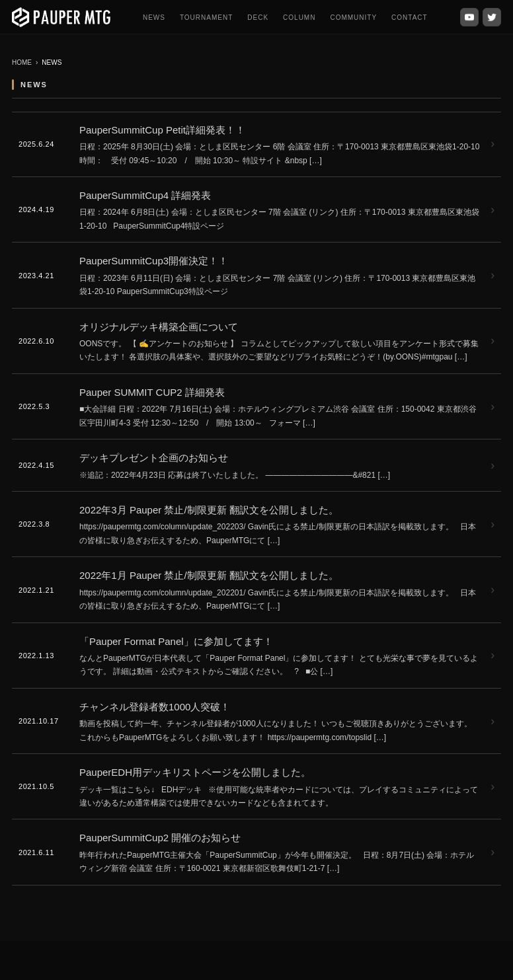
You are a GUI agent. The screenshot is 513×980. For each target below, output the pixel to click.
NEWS (154, 18)
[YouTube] (469, 17)
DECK (258, 18)
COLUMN (299, 18)
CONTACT (410, 18)
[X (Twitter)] (492, 17)
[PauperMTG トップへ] (61, 17)
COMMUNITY (353, 18)
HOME (22, 62)
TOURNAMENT (206, 18)
